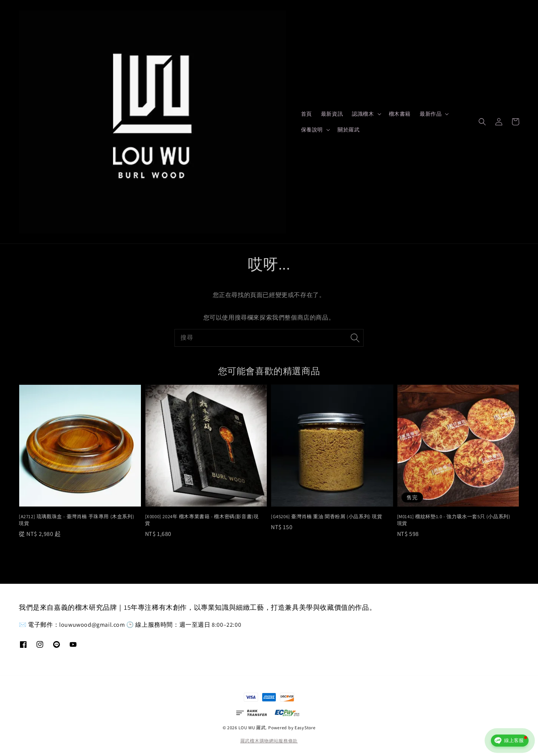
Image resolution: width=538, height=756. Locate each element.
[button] (482, 122)
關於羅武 (348, 130)
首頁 (306, 114)
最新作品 (431, 114)
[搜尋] (355, 338)
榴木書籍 (400, 114)
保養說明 (312, 130)
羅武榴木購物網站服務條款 (269, 741)
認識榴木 (363, 114)
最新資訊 (332, 114)
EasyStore (305, 728)
